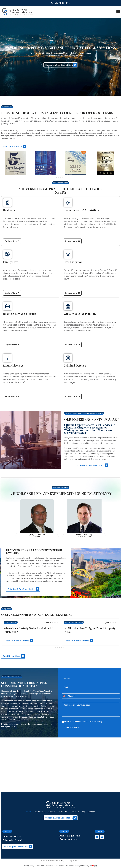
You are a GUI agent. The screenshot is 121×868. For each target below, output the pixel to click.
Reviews (75, 812)
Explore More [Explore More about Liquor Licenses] (12, 397)
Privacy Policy (96, 722)
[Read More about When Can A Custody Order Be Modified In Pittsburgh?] (19, 641)
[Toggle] (118, 12)
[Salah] (84, 518)
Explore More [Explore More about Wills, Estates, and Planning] (73, 345)
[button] (56, 177)
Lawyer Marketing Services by (82, 866)
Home (29, 812)
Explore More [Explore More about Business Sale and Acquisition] (73, 241)
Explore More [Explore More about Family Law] (12, 293)
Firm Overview (39, 812)
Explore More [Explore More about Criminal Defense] (73, 397)
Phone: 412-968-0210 (70, 836)
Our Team (51, 812)
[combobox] (64, 696)
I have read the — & (82, 722)
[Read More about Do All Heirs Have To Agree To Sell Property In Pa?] (79, 641)
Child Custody (11, 622)
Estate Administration (74, 622)
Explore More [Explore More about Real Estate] (12, 241)
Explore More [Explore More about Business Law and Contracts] (12, 345)
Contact (91, 812)
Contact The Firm (71, 727)
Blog (83, 812)
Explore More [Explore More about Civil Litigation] (73, 293)
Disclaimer (84, 722)
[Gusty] (37, 518)
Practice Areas (64, 812)
